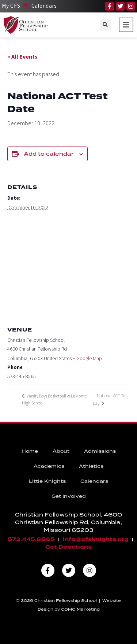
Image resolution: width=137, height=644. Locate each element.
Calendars (94, 481)
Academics (49, 466)
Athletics (91, 466)
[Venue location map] (68, 269)
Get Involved (69, 496)
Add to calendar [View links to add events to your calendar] (49, 154)
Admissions (100, 451)
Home (30, 451)
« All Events (22, 56)
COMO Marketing (80, 609)
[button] (105, 25)
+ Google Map (87, 358)
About (61, 451)
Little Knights (47, 481)
